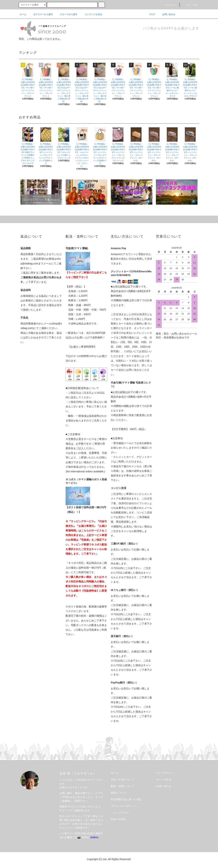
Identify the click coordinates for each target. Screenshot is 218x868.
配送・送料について (122, 786)
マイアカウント (165, 773)
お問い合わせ (167, 14)
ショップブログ (120, 813)
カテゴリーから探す (41, 14)
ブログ (150, 14)
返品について (118, 793)
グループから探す (67, 14)
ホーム (23, 14)
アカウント (168, 5)
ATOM (122, 819)
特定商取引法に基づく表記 (126, 799)
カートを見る (164, 779)
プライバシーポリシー (124, 806)
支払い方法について (122, 779)
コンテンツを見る (91, 14)
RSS (113, 819)
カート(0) (190, 5)
